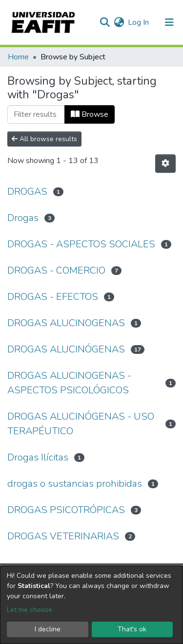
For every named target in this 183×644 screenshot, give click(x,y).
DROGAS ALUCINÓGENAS (66, 349)
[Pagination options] (165, 164)
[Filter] (36, 114)
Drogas (23, 218)
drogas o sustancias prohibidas (75, 484)
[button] (119, 22)
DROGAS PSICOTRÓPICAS (66, 510)
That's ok (132, 629)
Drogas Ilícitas (38, 457)
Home (18, 57)
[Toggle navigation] (169, 22)
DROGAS (27, 192)
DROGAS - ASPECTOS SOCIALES (81, 244)
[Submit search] (105, 22)
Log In (139, 22)
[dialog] (91, 605)
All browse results (44, 139)
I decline (48, 629)
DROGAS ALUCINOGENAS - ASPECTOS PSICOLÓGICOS (69, 383)
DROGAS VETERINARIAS (63, 536)
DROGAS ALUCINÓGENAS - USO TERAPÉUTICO (81, 424)
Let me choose (30, 610)
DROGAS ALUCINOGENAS (66, 323)
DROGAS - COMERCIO (56, 270)
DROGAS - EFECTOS (53, 297)
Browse (90, 114)
